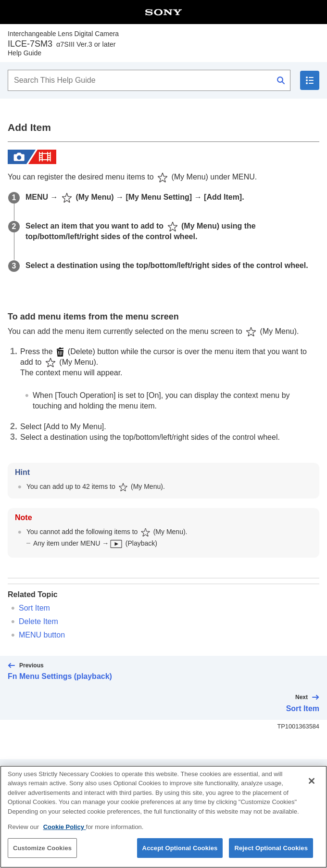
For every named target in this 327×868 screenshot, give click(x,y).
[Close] (312, 791)
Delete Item (38, 621)
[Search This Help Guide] (149, 80)
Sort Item (34, 608)
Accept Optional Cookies (180, 858)
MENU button (42, 635)
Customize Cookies (42, 858)
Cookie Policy (65, 837)
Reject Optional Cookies (271, 858)
